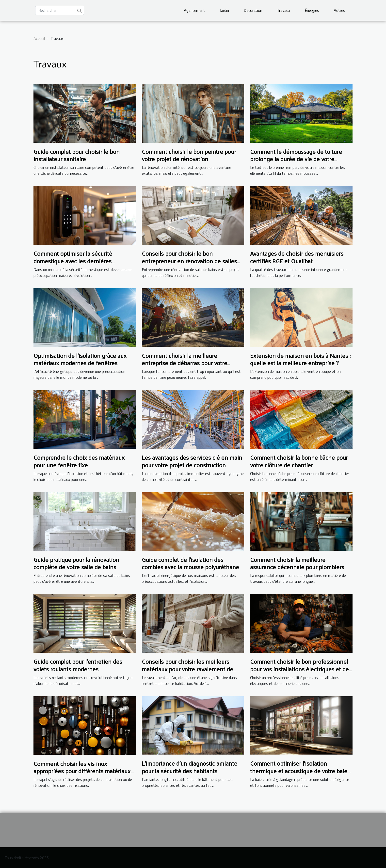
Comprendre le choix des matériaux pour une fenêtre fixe (79, 461)
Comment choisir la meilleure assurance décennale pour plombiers (297, 563)
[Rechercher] (60, 10)
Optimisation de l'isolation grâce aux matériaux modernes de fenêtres (80, 359)
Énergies (312, 10)
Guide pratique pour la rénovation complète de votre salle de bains (76, 563)
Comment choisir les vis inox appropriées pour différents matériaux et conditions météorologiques (82, 771)
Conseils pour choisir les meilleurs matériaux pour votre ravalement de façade (187, 669)
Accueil (39, 38)
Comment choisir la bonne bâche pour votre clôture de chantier (299, 461)
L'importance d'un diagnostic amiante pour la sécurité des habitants (190, 767)
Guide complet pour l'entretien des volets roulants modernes (78, 665)
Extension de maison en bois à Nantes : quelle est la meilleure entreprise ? (300, 359)
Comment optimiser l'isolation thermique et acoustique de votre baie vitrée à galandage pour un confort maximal (299, 774)
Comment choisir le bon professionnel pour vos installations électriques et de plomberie (299, 669)
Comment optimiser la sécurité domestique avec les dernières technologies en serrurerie (73, 261)
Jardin (224, 10)
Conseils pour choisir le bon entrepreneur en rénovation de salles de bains (189, 261)
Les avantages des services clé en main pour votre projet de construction (192, 461)
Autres (339, 10)
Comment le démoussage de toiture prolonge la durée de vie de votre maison (296, 159)
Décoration (253, 10)
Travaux (283, 10)
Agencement (194, 10)
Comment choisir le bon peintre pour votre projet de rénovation (189, 155)
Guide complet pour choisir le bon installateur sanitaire (77, 155)
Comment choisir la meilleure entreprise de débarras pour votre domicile (185, 363)
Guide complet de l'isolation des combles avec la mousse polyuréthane (190, 563)
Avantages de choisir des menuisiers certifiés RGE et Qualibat (297, 257)
